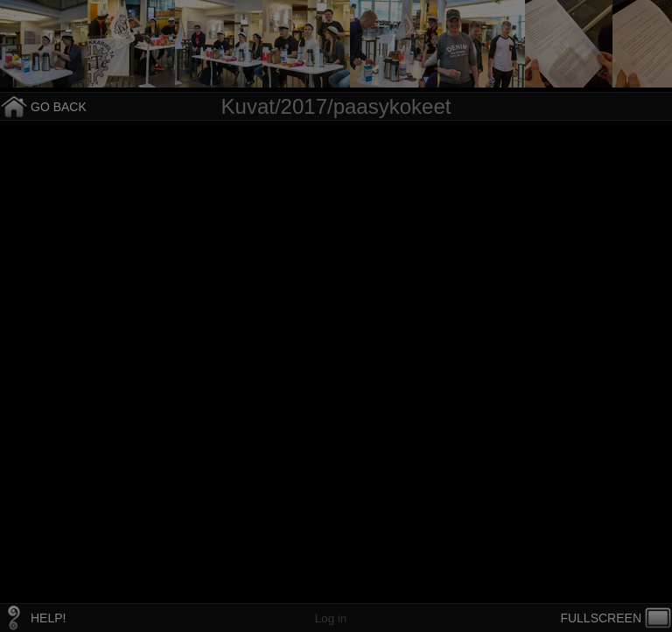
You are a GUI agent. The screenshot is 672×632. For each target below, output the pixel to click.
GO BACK (59, 107)
